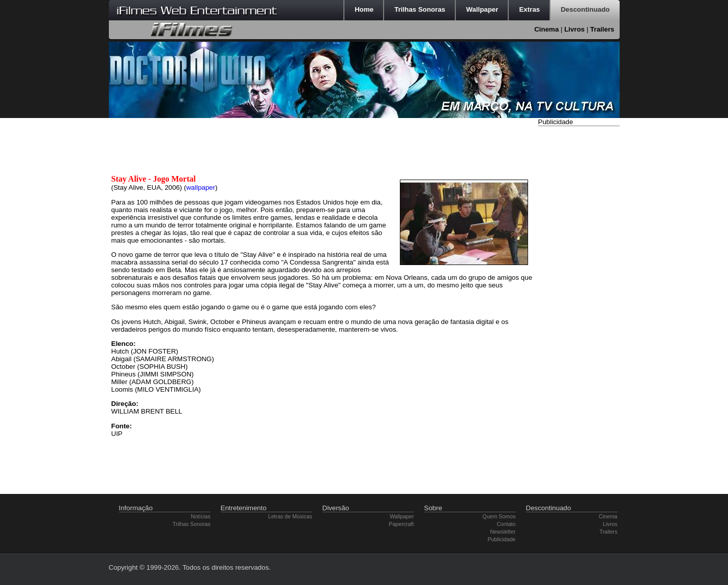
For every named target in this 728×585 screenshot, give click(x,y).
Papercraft (401, 524)
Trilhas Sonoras (191, 524)
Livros (574, 29)
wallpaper (201, 187)
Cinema (546, 29)
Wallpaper (402, 516)
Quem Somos (499, 516)
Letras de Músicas (290, 516)
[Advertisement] (579, 281)
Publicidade (501, 539)
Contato (506, 524)
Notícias (201, 516)
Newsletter (503, 532)
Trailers (602, 29)
